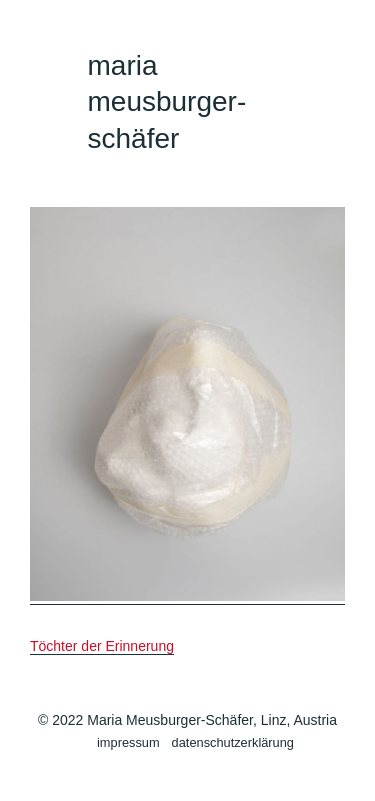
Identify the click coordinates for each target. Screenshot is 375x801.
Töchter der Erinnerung (102, 646)
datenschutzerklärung (233, 742)
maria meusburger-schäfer (167, 102)
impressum (128, 742)
